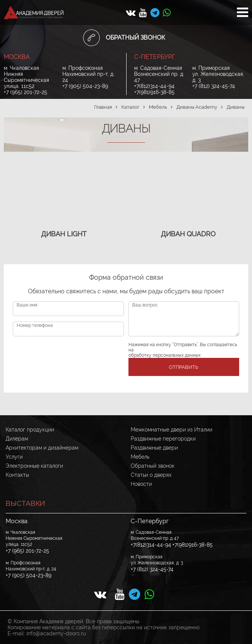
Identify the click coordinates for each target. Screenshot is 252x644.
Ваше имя (27, 305)
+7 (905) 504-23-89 (85, 86)
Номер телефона (35, 325)
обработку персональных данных (165, 355)
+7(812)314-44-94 (154, 86)
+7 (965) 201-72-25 (26, 92)
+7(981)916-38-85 (154, 92)
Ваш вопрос (145, 305)
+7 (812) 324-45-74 (214, 86)
